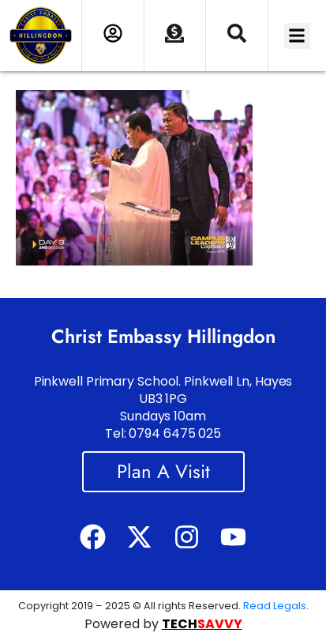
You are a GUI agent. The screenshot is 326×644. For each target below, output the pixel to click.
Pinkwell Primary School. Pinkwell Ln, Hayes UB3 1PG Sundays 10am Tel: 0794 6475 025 (163, 407)
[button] (297, 36)
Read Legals (275, 606)
